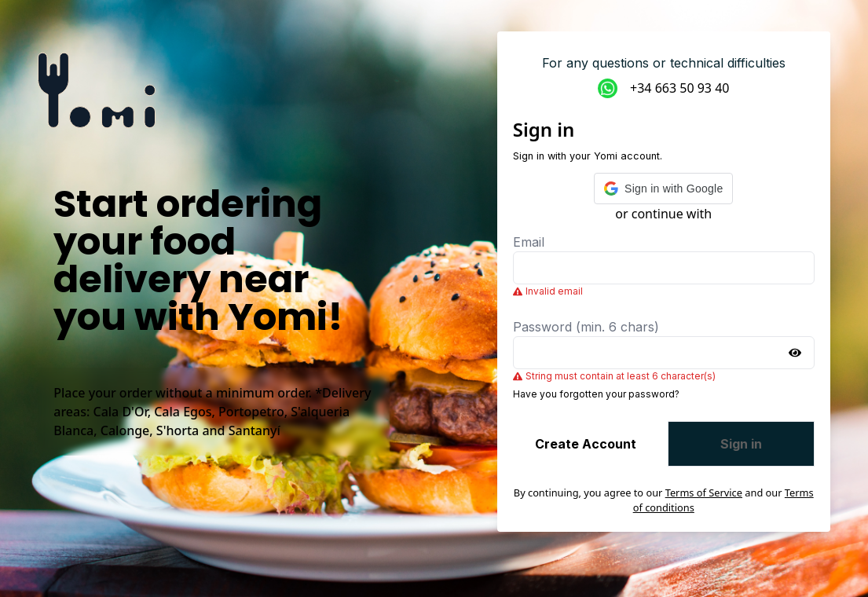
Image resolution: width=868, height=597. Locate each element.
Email (529, 242)
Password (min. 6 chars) (586, 327)
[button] (663, 189)
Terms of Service (704, 493)
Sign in (741, 444)
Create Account (586, 444)
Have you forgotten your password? (596, 394)
